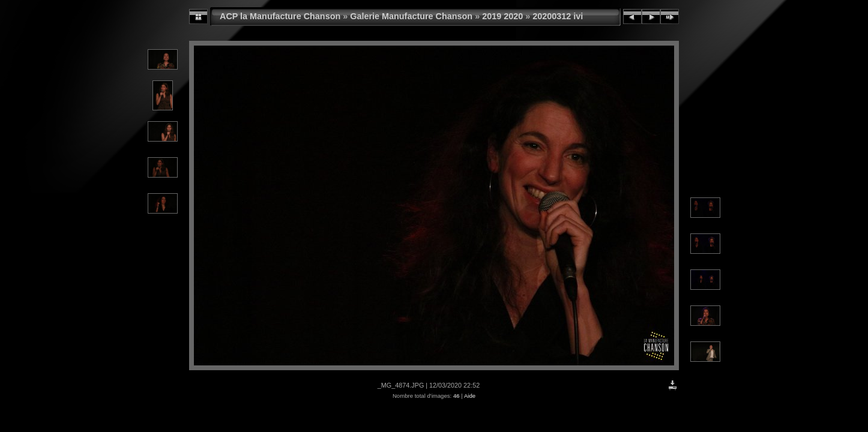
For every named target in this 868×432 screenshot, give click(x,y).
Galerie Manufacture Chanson (411, 16)
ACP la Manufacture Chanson (280, 16)
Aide (470, 396)
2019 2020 (502, 16)
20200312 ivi (558, 16)
